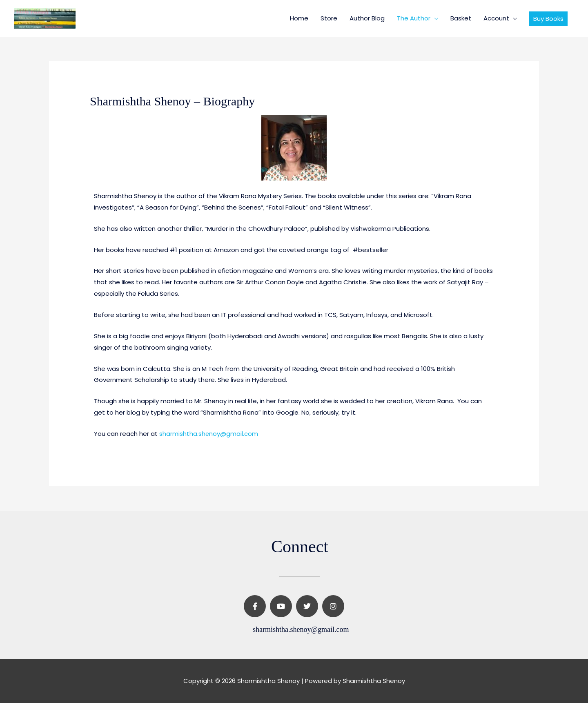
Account (496, 18)
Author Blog (367, 18)
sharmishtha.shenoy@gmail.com (209, 434)
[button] (548, 19)
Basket (461, 18)
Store (329, 18)
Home (299, 18)
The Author (414, 18)
